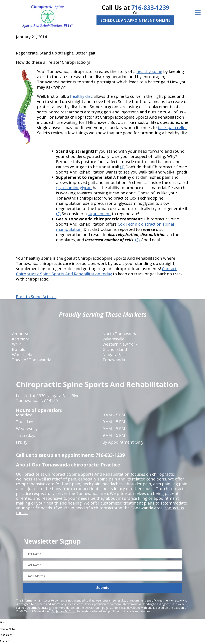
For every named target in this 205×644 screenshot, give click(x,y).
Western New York (120, 344)
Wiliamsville (113, 339)
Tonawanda (114, 360)
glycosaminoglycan (74, 188)
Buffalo (19, 349)
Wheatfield (22, 355)
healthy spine (149, 71)
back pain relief (172, 128)
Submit (103, 587)
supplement (99, 214)
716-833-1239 (150, 8)
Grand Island (115, 349)
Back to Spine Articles (36, 297)
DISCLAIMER (93, 608)
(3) (137, 240)
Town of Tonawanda (32, 360)
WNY (16, 344)
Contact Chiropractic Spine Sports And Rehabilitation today (96, 271)
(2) (58, 214)
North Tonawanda (120, 334)
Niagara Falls (115, 355)
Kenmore (21, 339)
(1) (122, 167)
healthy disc (81, 96)
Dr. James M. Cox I (63, 611)
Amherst (20, 334)
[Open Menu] (198, 12)
